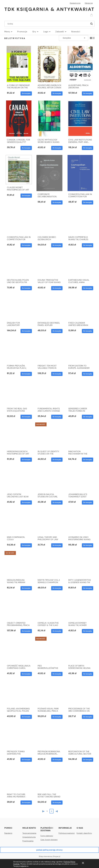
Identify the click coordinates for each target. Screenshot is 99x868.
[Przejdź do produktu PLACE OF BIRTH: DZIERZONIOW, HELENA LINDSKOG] (80, 650)
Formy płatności (47, 836)
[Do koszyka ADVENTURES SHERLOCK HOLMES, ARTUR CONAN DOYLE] (57, 93)
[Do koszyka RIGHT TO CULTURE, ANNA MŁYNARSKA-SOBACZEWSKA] (26, 803)
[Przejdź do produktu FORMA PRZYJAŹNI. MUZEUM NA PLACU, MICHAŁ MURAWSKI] (19, 350)
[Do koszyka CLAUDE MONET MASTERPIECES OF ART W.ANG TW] (26, 196)
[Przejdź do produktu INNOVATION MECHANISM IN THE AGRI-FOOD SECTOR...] (80, 436)
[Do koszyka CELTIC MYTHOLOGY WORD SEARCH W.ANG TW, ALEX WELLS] (57, 148)
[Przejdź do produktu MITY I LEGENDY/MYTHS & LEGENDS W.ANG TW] (80, 565)
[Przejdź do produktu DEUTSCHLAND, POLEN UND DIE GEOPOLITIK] (19, 265)
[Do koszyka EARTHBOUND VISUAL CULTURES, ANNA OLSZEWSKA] (88, 288)
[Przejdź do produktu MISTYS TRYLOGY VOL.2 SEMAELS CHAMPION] (49, 565)
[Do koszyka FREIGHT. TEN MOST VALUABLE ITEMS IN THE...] (57, 374)
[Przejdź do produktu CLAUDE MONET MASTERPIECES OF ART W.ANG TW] (19, 170)
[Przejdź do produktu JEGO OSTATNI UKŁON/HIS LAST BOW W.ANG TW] (19, 479)
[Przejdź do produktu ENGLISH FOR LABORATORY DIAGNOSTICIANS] (19, 307)
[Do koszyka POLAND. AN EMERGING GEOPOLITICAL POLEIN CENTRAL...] (26, 717)
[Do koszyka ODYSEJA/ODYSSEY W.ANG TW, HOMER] (88, 631)
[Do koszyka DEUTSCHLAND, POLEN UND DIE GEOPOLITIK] (26, 288)
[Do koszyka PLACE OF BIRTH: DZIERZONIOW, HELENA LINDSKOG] (88, 674)
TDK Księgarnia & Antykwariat (49, 9)
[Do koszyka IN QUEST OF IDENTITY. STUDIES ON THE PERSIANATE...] (57, 460)
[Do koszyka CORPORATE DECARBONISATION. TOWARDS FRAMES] (57, 202)
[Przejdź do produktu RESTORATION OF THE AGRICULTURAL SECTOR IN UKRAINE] (80, 736)
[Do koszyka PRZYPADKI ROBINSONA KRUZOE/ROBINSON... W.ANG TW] (57, 760)
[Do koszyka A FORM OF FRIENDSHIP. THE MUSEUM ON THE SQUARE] (26, 93)
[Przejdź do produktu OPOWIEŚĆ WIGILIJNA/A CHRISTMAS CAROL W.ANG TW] (19, 650)
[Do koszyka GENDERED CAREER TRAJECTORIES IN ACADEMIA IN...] (88, 417)
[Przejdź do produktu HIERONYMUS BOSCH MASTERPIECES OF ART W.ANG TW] (19, 436)
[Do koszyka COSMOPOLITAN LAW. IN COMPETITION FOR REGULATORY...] (26, 245)
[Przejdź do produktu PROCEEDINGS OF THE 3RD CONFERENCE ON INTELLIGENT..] (80, 693)
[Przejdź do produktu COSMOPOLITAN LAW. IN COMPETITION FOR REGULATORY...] (19, 222)
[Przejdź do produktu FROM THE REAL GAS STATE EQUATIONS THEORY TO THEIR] (19, 393)
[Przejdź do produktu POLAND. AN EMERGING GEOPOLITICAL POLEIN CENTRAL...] (19, 693)
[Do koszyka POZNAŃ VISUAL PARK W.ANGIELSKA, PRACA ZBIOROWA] (57, 717)
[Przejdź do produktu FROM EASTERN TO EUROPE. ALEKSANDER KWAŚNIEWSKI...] (80, 350)
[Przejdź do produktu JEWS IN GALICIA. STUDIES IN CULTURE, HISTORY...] (49, 479)
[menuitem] (11, 32)
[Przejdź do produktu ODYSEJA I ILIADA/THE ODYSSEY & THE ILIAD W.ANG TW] (49, 607)
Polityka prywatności (67, 833)
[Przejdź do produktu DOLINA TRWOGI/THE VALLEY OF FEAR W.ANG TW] (49, 265)
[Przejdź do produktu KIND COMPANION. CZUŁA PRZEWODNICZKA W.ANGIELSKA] (19, 522)
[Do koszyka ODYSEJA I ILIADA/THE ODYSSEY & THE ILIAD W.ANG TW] (57, 631)
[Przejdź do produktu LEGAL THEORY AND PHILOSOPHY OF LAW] (49, 522)
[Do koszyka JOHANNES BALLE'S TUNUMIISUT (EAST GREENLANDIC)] (88, 502)
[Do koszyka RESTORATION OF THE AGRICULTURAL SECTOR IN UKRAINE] (88, 760)
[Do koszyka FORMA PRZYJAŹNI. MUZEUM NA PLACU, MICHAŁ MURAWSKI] (26, 374)
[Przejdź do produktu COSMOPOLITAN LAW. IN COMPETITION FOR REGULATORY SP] (80, 173)
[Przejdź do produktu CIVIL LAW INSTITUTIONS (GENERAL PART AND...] (80, 119)
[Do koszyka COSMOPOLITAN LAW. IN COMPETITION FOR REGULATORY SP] (88, 202)
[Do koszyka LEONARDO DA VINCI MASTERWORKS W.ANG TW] (88, 545)
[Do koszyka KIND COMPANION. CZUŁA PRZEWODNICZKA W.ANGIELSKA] (26, 545)
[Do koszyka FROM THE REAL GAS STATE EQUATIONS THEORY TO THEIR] (26, 417)
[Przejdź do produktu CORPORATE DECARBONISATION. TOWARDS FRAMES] (49, 173)
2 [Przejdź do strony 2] (51, 811)
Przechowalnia (28, 841)
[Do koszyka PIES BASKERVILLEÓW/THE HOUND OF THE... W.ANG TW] (57, 674)
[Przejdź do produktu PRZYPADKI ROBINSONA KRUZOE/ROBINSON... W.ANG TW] (49, 736)
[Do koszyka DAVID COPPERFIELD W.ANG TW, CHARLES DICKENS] (88, 245)
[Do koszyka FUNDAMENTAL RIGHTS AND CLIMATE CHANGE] (57, 417)
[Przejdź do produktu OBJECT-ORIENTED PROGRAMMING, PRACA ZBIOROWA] (19, 607)
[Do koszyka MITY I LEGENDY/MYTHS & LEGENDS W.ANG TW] (88, 588)
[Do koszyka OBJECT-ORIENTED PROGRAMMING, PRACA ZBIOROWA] (26, 631)
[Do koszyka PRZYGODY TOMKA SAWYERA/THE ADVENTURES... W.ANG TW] (26, 760)
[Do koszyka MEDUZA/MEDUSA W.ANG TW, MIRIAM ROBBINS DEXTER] (26, 588)
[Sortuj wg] (73, 38)
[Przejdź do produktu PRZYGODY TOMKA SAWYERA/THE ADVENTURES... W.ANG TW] (19, 736)
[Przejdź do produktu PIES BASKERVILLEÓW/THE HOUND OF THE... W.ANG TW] (49, 650)
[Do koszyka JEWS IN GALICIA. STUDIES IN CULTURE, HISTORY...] (57, 502)
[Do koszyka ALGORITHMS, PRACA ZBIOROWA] (88, 93)
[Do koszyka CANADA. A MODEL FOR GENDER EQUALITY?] (26, 148)
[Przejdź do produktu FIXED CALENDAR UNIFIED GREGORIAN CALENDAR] (80, 307)
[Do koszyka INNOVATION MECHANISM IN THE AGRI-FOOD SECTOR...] (88, 460)
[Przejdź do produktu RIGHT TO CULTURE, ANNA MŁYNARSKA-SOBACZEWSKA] (19, 779)
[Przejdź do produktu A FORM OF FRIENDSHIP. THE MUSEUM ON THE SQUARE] (19, 64)
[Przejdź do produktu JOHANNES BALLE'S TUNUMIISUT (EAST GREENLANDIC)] (80, 479)
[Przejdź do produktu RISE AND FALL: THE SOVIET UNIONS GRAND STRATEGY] (49, 779)
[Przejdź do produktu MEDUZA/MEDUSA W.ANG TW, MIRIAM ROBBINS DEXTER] (19, 565)
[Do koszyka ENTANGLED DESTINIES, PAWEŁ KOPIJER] (57, 331)
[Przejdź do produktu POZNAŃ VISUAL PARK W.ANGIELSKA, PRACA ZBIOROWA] (49, 693)
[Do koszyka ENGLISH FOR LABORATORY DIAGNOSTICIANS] (26, 331)
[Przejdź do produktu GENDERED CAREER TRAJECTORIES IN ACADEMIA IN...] (80, 393)
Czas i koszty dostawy (49, 840)
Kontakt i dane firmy (84, 833)
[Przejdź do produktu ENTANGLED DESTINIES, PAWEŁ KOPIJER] (49, 307)
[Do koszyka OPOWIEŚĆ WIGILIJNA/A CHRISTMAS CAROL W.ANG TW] (26, 674)
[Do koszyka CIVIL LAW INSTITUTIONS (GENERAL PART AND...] (88, 148)
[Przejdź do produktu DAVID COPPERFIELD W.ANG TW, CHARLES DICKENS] (80, 222)
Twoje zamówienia (29, 833)
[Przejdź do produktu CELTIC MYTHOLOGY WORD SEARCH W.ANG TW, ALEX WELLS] (49, 119)
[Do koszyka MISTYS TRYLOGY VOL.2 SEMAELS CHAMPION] (57, 588)
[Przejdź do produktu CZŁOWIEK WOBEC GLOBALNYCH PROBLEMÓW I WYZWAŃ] (49, 222)
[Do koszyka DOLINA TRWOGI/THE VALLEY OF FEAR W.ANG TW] (57, 288)
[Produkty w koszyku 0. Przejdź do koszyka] (92, 15)
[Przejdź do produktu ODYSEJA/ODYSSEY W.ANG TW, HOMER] (80, 607)
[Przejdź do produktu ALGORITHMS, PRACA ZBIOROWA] (80, 64)
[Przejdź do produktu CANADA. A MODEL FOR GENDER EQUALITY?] (19, 119)
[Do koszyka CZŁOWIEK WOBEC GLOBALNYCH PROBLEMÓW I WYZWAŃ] (57, 245)
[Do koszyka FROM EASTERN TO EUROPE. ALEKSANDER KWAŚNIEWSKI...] (88, 374)
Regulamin (8, 833)
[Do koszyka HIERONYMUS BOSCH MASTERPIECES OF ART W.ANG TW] (26, 460)
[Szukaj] (92, 24)
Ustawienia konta (29, 837)
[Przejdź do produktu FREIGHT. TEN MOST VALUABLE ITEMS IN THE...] (49, 350)
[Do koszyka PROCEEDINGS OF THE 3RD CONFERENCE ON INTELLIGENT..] (88, 717)
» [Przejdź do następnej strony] (56, 811)
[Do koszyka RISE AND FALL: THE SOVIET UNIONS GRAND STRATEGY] (57, 803)
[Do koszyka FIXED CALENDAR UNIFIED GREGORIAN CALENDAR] (88, 331)
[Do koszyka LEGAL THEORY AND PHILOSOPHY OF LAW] (57, 545)
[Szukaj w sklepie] (47, 24)
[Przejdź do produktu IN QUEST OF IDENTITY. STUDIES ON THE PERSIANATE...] (49, 436)
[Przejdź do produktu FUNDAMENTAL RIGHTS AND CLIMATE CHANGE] (49, 393)
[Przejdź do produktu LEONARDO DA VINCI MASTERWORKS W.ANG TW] (80, 522)
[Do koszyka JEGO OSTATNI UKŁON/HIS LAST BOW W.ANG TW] (26, 502)
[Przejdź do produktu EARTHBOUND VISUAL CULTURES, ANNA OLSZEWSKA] (80, 265)
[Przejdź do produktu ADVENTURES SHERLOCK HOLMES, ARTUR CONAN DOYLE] (49, 64)
